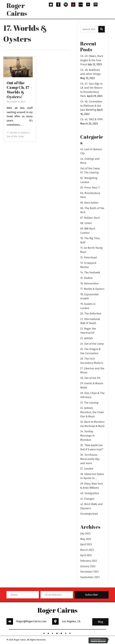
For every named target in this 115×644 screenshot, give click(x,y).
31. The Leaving (89, 403)
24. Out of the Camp (92, 344)
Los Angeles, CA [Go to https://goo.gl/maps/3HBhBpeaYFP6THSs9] (71, 621)
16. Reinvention (89, 284)
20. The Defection (91, 314)
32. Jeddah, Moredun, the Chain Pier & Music (92, 412)
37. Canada (87, 469)
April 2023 (86, 544)
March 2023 (87, 550)
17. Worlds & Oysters (18, 133)
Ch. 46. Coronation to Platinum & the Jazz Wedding (91, 106)
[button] (100, 622)
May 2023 (86, 539)
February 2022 (89, 561)
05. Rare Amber (89, 203)
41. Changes (87, 499)
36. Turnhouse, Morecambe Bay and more (90, 459)
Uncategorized (89, 514)
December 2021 (89, 572)
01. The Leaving (89, 172)
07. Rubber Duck (90, 218)
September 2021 (90, 577)
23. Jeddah (86, 338)
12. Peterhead (89, 258)
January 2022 (88, 566)
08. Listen (86, 223)
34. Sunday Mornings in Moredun (87, 436)
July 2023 (85, 534)
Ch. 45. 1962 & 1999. (92, 119)
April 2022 (86, 555)
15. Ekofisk (86, 278)
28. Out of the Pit (90, 378)
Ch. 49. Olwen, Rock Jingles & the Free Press (92, 60)
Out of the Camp (15, 136)
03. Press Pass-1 (90, 188)
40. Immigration (90, 493)
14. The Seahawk (90, 272)
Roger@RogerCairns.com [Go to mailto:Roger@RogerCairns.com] (31, 621)
